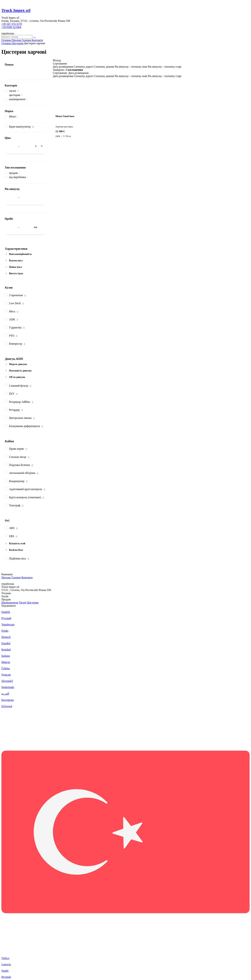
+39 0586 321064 (11, 27)
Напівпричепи (10, 603)
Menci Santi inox (65, 116)
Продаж (6, 577)
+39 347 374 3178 (12, 24)
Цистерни (33, 603)
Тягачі (22, 603)
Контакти (27, 577)
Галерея (16, 577)
